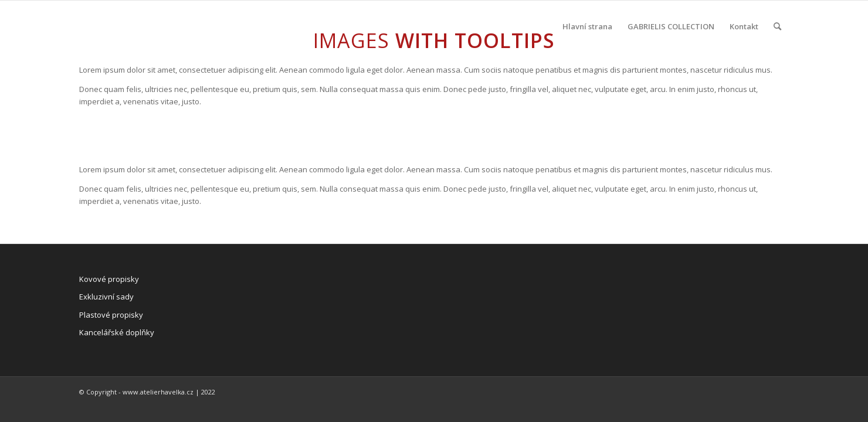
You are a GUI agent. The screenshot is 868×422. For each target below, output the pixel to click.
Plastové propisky (111, 315)
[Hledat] (777, 26)
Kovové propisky (109, 279)
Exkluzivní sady (106, 297)
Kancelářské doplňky (117, 332)
